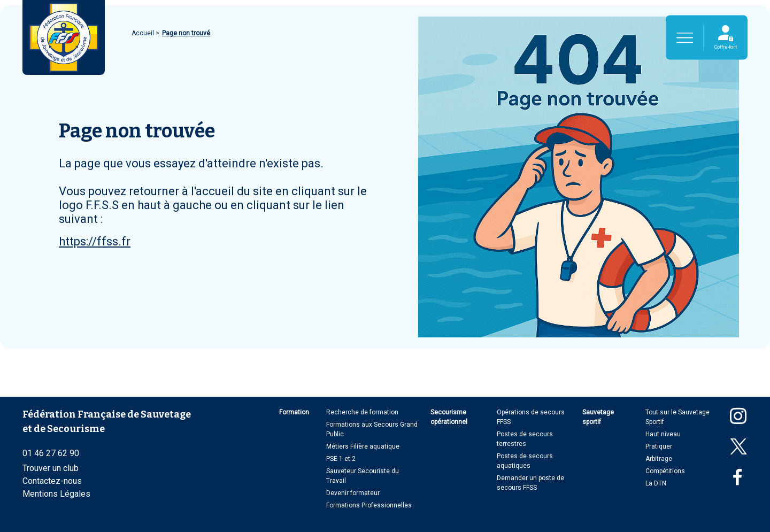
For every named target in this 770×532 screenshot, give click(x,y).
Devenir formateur (353, 493)
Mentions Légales (56, 494)
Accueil (144, 33)
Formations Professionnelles (369, 505)
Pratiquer (659, 446)
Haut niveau (663, 434)
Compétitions (665, 471)
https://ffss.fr (95, 241)
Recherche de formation (362, 412)
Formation (294, 412)
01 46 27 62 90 (51, 453)
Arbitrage (659, 459)
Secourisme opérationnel (449, 417)
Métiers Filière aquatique (363, 446)
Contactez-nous (52, 481)
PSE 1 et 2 (341, 459)
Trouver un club (51, 468)
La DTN (656, 483)
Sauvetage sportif (598, 417)
